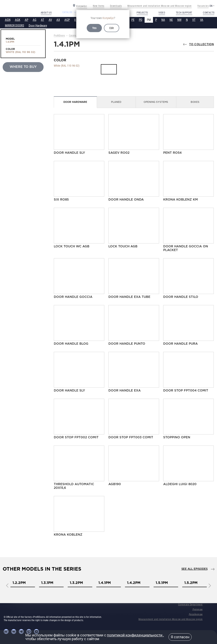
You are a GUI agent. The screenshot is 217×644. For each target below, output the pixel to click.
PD (141, 20)
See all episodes (195, 569)
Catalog (73, 36)
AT (43, 20)
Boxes (195, 102)
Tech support (184, 13)
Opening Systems (156, 102)
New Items (99, 6)
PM (149, 20)
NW (179, 20)
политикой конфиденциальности (135, 635)
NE (171, 20)
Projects (142, 13)
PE (133, 20)
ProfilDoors (59, 36)
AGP (67, 20)
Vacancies (203, 6)
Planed (116, 102)
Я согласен (180, 637)
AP (26, 20)
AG (35, 20)
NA (163, 20)
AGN (8, 20)
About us (46, 13)
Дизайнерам (196, 614)
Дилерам (198, 609)
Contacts (209, 13)
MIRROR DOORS (15, 26)
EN (211, 6)
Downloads (116, 6)
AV (50, 20)
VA (202, 20)
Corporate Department (190, 605)
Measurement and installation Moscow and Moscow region (160, 6)
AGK (18, 20)
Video (162, 13)
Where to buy (23, 67)
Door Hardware (38, 26)
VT (194, 20)
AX (58, 20)
